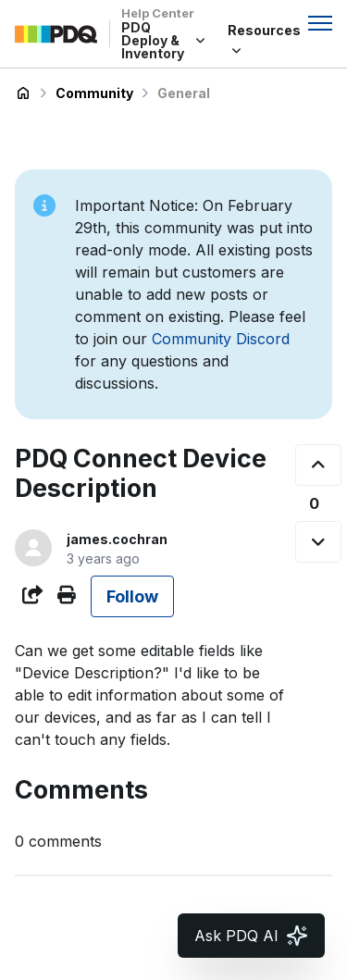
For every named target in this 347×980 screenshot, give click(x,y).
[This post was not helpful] (318, 542)
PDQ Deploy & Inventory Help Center (23, 93)
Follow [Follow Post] (132, 596)
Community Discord (221, 339)
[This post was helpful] (318, 465)
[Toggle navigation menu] (320, 23)
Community (94, 93)
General (184, 93)
